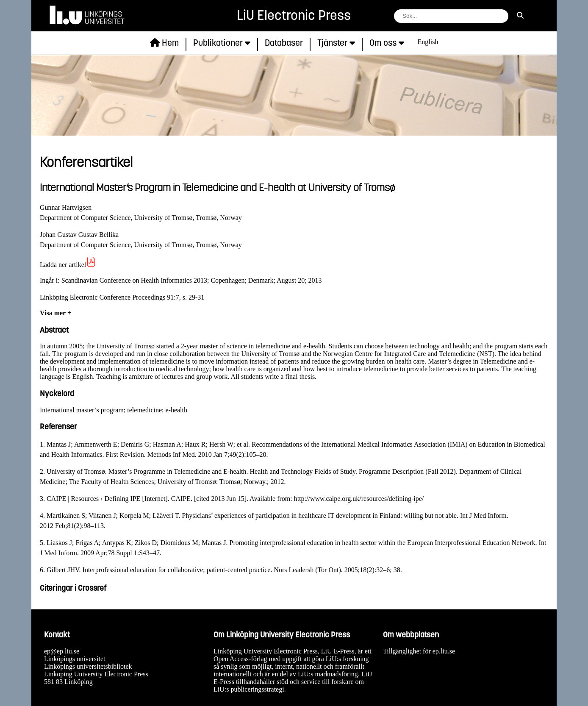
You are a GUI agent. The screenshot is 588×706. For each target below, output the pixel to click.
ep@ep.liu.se (62, 651)
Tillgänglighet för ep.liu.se (419, 651)
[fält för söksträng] (451, 16)
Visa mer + (55, 313)
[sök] (520, 16)
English (428, 42)
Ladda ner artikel (68, 265)
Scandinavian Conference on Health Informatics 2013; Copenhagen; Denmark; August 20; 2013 (192, 280)
